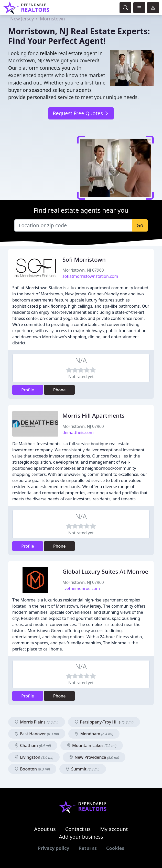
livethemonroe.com (81, 588)
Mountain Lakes (92, 745)
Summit (83, 769)
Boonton (32, 769)
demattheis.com (78, 432)
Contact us (78, 829)
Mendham (94, 734)
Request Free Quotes (81, 113)
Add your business (81, 837)
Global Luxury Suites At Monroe (105, 571)
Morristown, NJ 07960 (83, 270)
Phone (60, 390)
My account (114, 829)
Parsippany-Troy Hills (104, 722)
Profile (28, 390)
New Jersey (22, 19)
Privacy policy (54, 848)
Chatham (33, 745)
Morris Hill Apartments (93, 415)
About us (45, 829)
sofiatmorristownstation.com (90, 276)
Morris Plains (37, 722)
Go (140, 225)
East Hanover (37, 734)
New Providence (94, 757)
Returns (88, 848)
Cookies (115, 848)
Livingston (34, 757)
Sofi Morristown (84, 260)
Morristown (52, 19)
